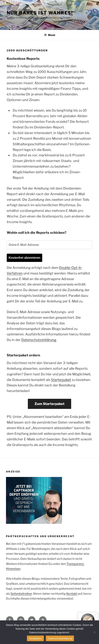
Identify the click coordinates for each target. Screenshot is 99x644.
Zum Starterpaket (49, 404)
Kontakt (72, 594)
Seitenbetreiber (21, 594)
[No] (94, 632)
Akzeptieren (35, 638)
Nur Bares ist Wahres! (40, 13)
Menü (50, 35)
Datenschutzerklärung (39, 340)
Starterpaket (61, 380)
